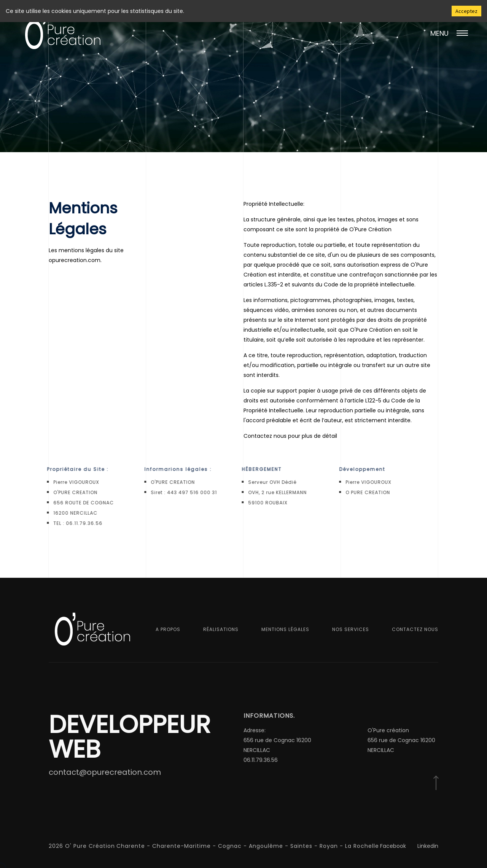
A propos (168, 629)
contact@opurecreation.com (105, 772)
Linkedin (428, 846)
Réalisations (221, 629)
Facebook (393, 846)
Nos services (351, 629)
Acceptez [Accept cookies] (466, 11)
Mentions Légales (285, 629)
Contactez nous (415, 629)
